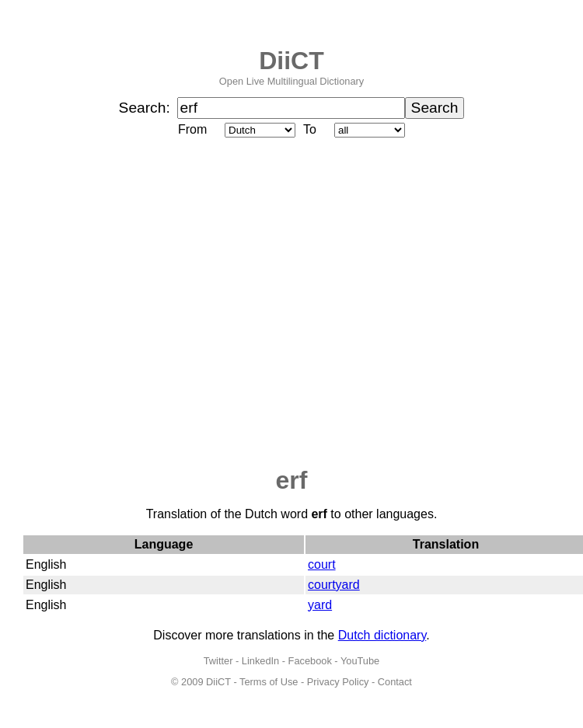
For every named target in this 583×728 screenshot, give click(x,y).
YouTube (360, 661)
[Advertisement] (146, 303)
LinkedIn (260, 661)
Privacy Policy (338, 682)
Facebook (310, 661)
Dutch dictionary (382, 635)
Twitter (218, 661)
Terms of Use (269, 682)
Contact (395, 682)
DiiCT (291, 61)
